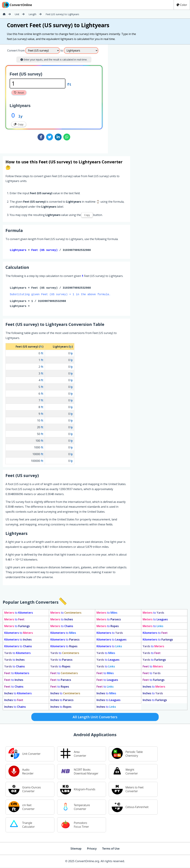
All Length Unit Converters (95, 718)
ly (20, 116)
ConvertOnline (17, 5)
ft (69, 84)
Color (182, 5)
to (19, 613)
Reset (19, 93)
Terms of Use (111, 849)
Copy (19, 124)
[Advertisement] (136, 98)
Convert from (16, 50)
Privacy (92, 849)
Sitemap (76, 849)
